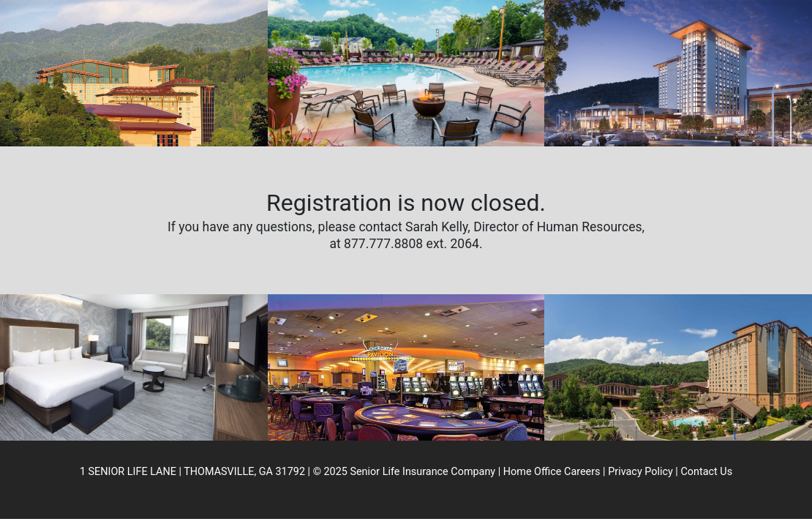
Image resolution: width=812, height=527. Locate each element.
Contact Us (706, 472)
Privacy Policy (640, 472)
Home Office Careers (552, 472)
